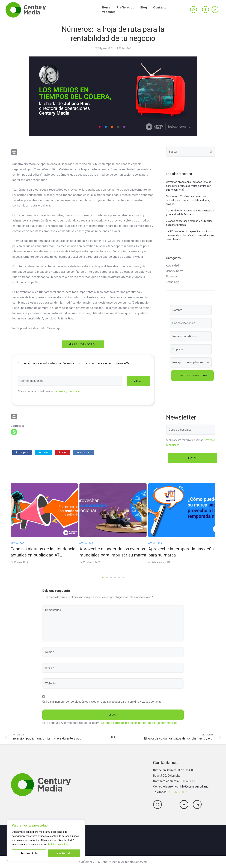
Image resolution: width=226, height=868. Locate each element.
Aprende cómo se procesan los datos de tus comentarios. (140, 723)
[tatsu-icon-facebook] (206, 10)
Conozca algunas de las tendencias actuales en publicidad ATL (44, 552)
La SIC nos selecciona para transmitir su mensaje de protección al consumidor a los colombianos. (190, 235)
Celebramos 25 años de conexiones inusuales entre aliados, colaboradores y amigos (188, 200)
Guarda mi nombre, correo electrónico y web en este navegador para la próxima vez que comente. (102, 702)
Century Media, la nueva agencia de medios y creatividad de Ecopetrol (190, 212)
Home (106, 8)
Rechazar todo (29, 853)
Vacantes (109, 12)
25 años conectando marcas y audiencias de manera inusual (189, 223)
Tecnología (173, 282)
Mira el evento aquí (83, 344)
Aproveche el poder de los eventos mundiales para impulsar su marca (113, 552)
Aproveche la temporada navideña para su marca (181, 552)
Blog (144, 8)
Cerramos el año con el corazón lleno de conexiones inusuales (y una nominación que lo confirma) (189, 186)
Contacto (160, 8)
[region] (46, 840)
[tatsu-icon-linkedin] (215, 10)
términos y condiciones (68, 391)
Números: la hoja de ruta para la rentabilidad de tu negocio (113, 34)
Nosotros (172, 277)
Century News (175, 271)
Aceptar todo (64, 853)
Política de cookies (58, 845)
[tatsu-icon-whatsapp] (194, 10)
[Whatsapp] (14, 432)
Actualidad (124, 48)
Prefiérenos (125, 8)
